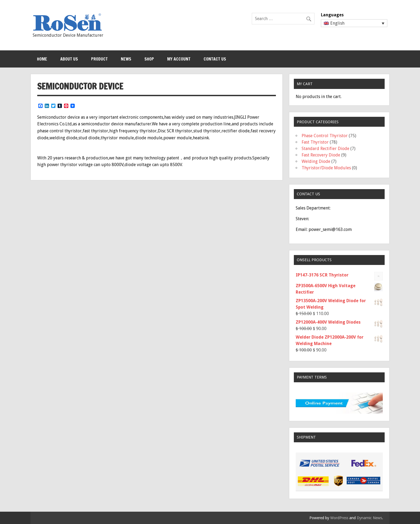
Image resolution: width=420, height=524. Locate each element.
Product (99, 59)
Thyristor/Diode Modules (326, 168)
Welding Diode (316, 161)
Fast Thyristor (315, 142)
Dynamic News (369, 518)
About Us (69, 59)
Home (42, 59)
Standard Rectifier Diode (325, 149)
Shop (149, 59)
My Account (179, 59)
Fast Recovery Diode (321, 155)
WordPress (339, 518)
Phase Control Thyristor (325, 136)
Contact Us (215, 59)
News (126, 59)
